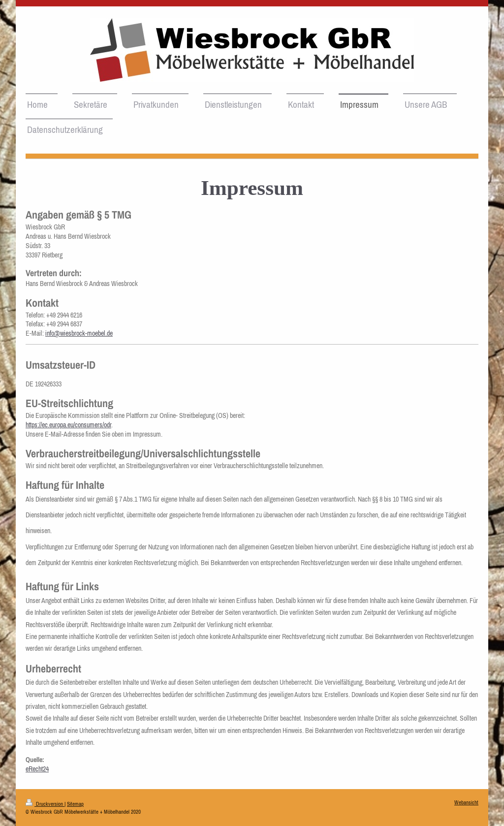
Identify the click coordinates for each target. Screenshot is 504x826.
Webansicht (466, 802)
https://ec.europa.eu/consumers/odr (68, 425)
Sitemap (75, 804)
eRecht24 (37, 769)
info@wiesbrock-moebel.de (79, 333)
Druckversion (45, 804)
